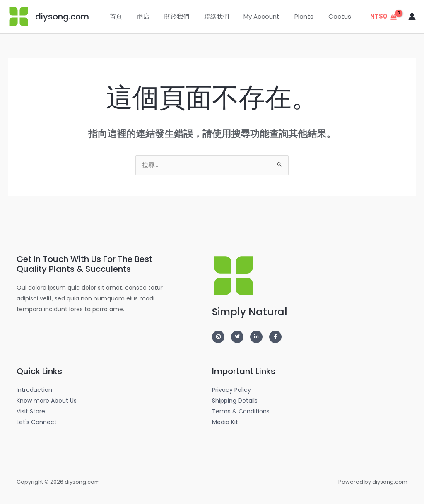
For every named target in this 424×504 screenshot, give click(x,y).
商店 (157, 16)
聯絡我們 (225, 16)
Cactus (341, 16)
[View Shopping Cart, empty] (383, 17)
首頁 (132, 16)
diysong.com (62, 17)
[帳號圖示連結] (412, 17)
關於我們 (188, 16)
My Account (268, 16)
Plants (308, 16)
